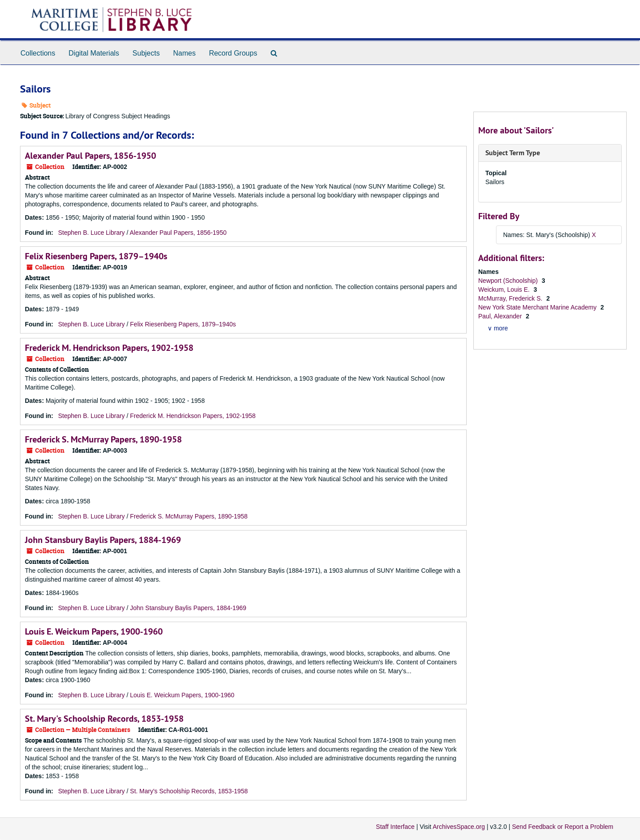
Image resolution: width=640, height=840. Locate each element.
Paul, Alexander (501, 316)
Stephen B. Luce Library (92, 233)
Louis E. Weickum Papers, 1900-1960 (94, 631)
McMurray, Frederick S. (511, 298)
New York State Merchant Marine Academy (538, 307)
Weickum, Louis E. (505, 289)
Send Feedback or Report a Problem (563, 827)
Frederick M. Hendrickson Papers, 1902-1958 (109, 348)
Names (184, 53)
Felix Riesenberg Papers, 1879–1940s (96, 256)
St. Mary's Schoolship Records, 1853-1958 (104, 719)
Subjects (146, 53)
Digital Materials (94, 53)
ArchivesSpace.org (459, 827)
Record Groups (233, 53)
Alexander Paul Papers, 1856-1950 (90, 156)
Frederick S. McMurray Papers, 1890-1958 (103, 439)
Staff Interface (395, 827)
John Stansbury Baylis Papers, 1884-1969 (103, 540)
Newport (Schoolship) (509, 281)
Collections (38, 53)
